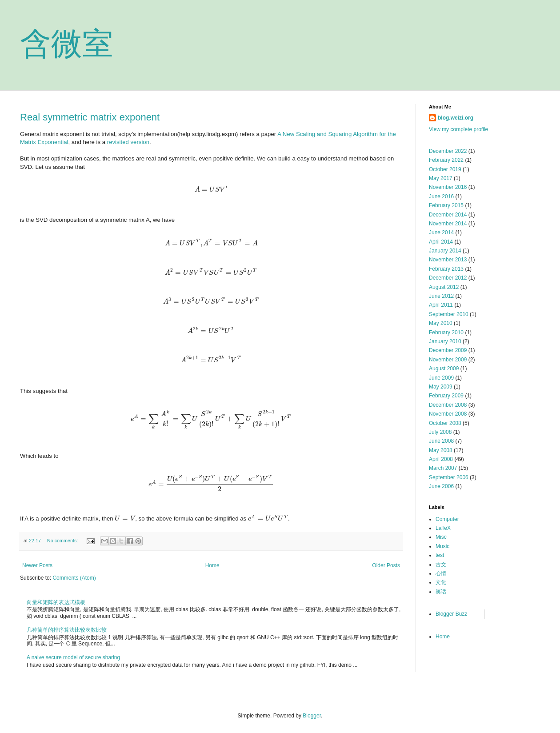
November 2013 (448, 260)
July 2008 (440, 432)
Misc (441, 537)
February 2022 (446, 160)
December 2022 (448, 151)
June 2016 (441, 196)
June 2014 (441, 232)
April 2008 (441, 459)
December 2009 (448, 350)
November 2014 (448, 224)
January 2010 (445, 341)
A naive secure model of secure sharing (73, 657)
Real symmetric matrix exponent (90, 117)
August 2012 (444, 287)
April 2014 (441, 242)
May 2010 (441, 323)
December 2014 (448, 215)
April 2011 (441, 305)
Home (212, 565)
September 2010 (449, 314)
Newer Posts (37, 565)
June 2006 (441, 486)
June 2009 (441, 378)
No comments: (63, 541)
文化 (441, 582)
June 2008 (441, 441)
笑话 (441, 592)
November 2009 (448, 360)
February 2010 (446, 332)
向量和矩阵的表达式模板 (56, 602)
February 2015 (446, 205)
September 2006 (449, 477)
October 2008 (445, 423)
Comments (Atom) (74, 578)
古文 (441, 565)
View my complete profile (458, 129)
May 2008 (441, 450)
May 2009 (441, 387)
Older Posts (386, 565)
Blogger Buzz (451, 614)
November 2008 (448, 414)
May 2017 (441, 178)
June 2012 (441, 296)
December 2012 (448, 278)
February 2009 (446, 396)
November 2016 (448, 187)
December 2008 (448, 405)
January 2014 (445, 251)
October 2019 (445, 169)
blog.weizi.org (456, 118)
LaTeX (443, 528)
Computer (447, 519)
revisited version (128, 142)
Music (442, 546)
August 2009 (444, 369)
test (440, 555)
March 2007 (443, 468)
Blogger (312, 716)
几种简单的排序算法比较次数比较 (67, 630)
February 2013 (446, 269)
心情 (441, 573)
